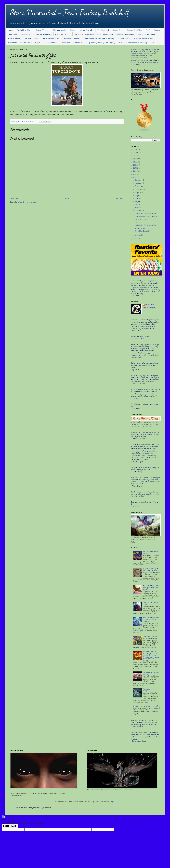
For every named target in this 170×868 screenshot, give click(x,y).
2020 (135, 168)
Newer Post (15, 199)
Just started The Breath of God (145, 225)
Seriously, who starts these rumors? (145, 706)
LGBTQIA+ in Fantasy (71, 38)
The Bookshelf (103, 30)
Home (10, 30)
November (139, 183)
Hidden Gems (118, 30)
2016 (135, 239)
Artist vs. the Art (124, 38)
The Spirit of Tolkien (24, 30)
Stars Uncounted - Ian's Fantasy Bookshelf (70, 12)
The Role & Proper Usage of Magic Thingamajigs (94, 34)
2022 (135, 162)
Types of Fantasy (43, 30)
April (137, 205)
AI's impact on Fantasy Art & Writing (133, 43)
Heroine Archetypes (44, 34)
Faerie (73, 30)
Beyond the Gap (140, 228)
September (139, 189)
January (138, 235)
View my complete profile (149, 309)
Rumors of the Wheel (147, 34)
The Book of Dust (140, 219)
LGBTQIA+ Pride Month (151, 637)
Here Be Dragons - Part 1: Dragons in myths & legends (151, 588)
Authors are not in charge (149, 690)
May (137, 202)
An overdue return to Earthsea (150, 553)
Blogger (112, 802)
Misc (153, 43)
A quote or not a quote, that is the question (151, 570)
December (139, 180)
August (138, 192)
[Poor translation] (14, 826)
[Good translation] (6, 826)
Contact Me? (79, 43)
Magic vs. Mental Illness (143, 38)
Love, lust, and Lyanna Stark (150, 604)
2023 (135, 159)
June (137, 199)
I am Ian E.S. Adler (86, 30)
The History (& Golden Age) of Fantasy (99, 38)
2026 (135, 150)
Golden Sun (66, 43)
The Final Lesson (50, 43)
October (138, 186)
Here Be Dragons (32, 38)
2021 (135, 165)
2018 (135, 174)
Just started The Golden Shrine (145, 214)
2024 (135, 156)
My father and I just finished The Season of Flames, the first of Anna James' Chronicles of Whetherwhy (151, 655)
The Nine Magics (60, 30)
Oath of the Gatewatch (142, 231)
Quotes (157, 30)
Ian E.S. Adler (150, 305)
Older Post (119, 199)
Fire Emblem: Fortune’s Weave (151, 673)
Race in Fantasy (15, 38)
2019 (135, 171)
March (138, 208)
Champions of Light (63, 34)
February (138, 211)
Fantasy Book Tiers (135, 30)
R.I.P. (148, 30)
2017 (135, 177)
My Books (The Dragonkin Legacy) (101, 43)
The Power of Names (50, 38)
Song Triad (12, 34)
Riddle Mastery (26, 34)
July (137, 196)
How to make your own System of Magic (24, 43)
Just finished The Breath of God (146, 216)
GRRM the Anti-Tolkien (125, 34)
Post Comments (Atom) (28, 202)
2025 (135, 153)
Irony (136, 222)
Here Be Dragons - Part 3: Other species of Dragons (151, 620)
